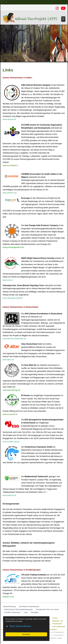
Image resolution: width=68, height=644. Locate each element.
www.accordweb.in (10, 165)
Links (26, 612)
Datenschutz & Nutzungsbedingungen (19, 609)
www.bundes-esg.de (11, 442)
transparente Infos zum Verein (47, 609)
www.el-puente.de (10, 414)
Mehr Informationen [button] (20, 626)
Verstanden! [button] (26, 634)
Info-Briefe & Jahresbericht (29, 606)
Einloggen (35, 612)
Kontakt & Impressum (12, 612)
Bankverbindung (10, 606)
